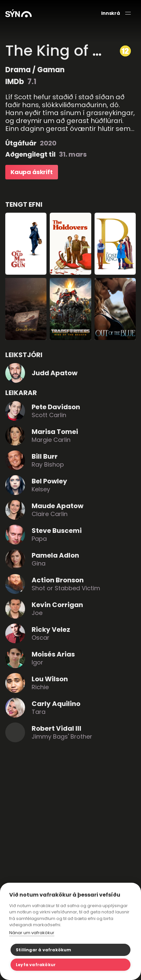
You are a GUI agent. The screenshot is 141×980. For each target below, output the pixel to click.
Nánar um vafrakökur (32, 933)
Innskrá (111, 13)
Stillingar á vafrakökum (44, 950)
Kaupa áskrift (32, 172)
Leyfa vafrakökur (36, 965)
